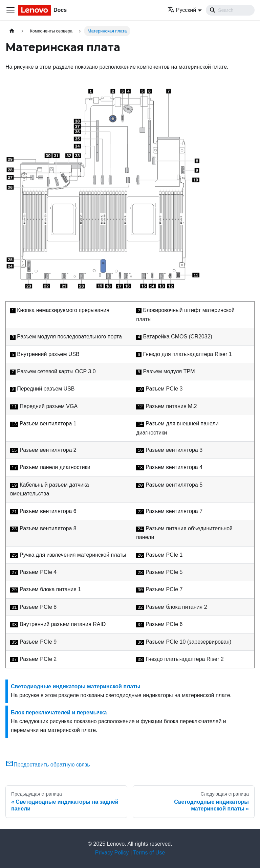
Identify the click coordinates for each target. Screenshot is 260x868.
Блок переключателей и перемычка (59, 713)
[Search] (230, 10)
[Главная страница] (12, 31)
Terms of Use (149, 853)
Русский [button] (182, 10)
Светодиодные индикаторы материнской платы (76, 686)
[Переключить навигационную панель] (10, 10)
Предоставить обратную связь (48, 765)
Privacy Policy (112, 853)
